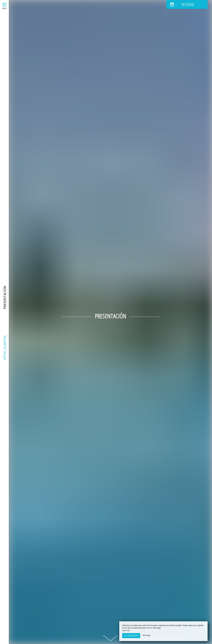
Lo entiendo (131, 636)
